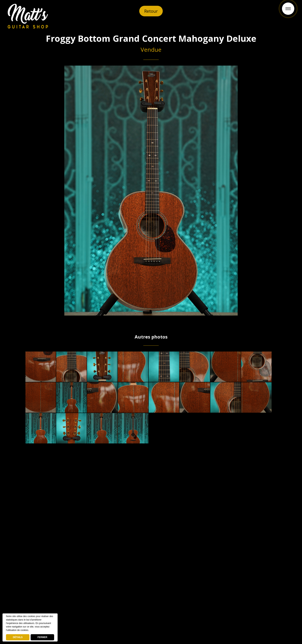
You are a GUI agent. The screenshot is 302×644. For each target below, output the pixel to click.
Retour (151, 11)
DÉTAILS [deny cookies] (18, 637)
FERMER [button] (42, 637)
